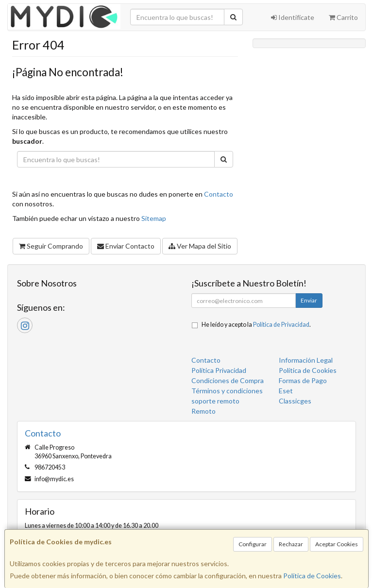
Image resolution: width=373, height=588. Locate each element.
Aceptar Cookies (337, 544)
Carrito (343, 17)
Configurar (253, 544)
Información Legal (306, 360)
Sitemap (154, 218)
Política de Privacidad (281, 325)
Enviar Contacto (126, 246)
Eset (286, 391)
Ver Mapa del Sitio (200, 246)
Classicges (295, 401)
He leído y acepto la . (256, 325)
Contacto (219, 194)
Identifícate (293, 17)
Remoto (203, 411)
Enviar (309, 300)
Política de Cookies (312, 576)
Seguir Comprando (51, 246)
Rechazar (291, 544)
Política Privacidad (219, 370)
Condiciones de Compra (228, 380)
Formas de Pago (303, 380)
